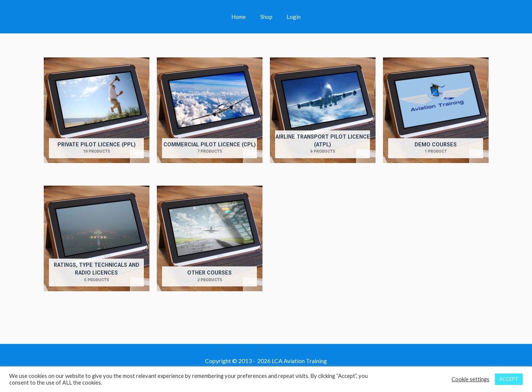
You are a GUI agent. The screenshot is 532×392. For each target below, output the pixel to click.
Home (242, 17)
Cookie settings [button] (470, 379)
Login (291, 17)
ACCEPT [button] (509, 379)
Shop (266, 17)
